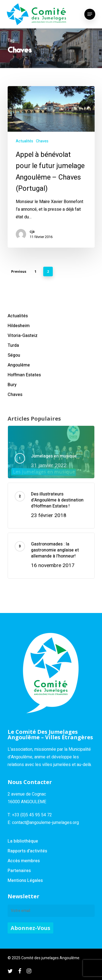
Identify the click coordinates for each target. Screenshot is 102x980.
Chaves (42, 141)
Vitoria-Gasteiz (23, 336)
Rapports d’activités (27, 851)
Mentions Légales (25, 881)
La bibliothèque (23, 841)
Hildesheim (19, 326)
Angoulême (19, 365)
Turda (13, 345)
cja (32, 232)
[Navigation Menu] (90, 14)
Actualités (24, 141)
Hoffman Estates (24, 375)
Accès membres (24, 861)
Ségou (14, 355)
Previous (19, 272)
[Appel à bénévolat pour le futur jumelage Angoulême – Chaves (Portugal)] (51, 167)
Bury (12, 385)
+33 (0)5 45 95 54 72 (32, 815)
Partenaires (19, 871)
